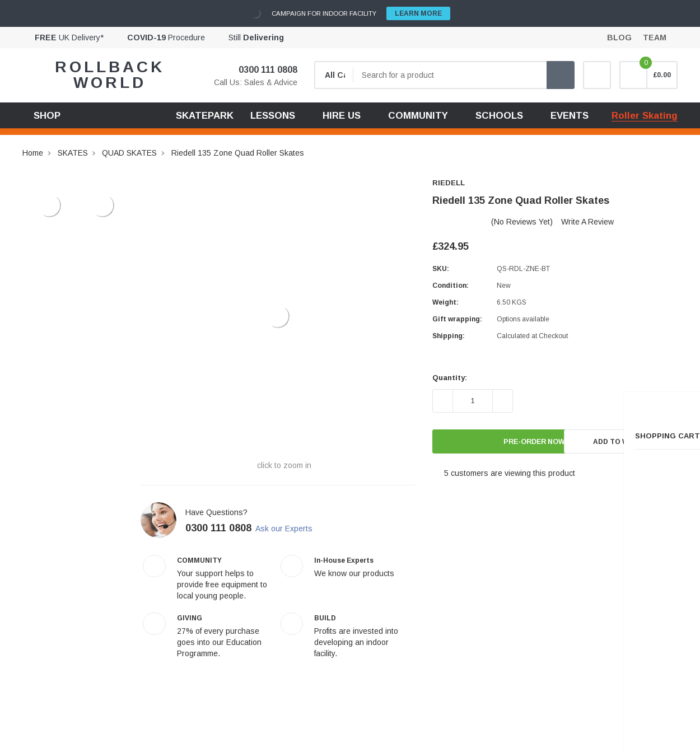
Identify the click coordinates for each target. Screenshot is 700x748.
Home (33, 153)
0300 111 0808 (261, 70)
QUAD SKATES (129, 153)
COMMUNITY (418, 116)
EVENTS (570, 116)
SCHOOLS (499, 116)
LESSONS (273, 116)
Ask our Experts (293, 529)
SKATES (73, 153)
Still (256, 38)
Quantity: (450, 378)
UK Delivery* (69, 38)
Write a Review (587, 222)
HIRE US (342, 116)
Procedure (166, 38)
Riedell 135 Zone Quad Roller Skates (238, 153)
